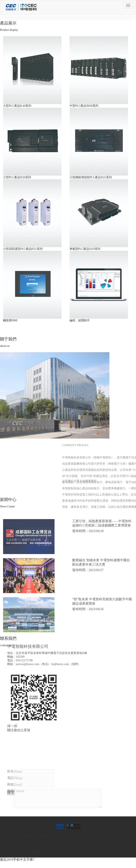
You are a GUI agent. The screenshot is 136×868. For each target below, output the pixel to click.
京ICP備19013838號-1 (98, 853)
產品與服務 (62, 837)
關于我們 (29, 837)
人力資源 (29, 845)
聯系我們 (45, 845)
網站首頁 (13, 837)
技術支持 (13, 845)
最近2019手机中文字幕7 (17, 859)
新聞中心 (45, 837)
